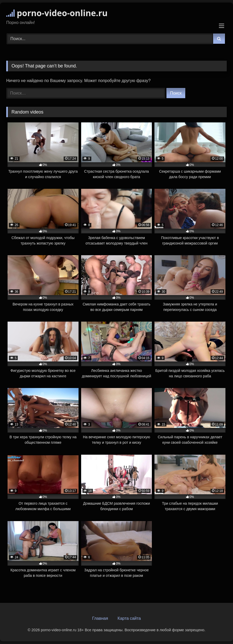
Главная (100, 618)
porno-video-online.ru (57, 13)
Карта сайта (129, 618)
